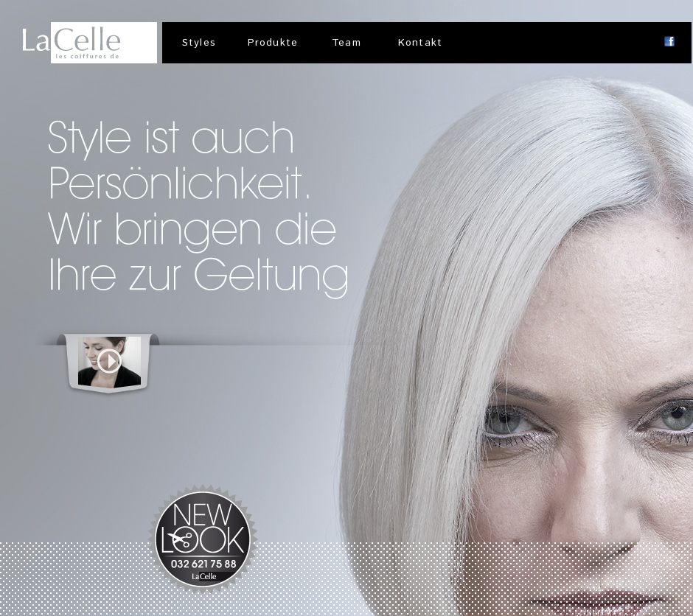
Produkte (273, 43)
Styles (199, 43)
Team (346, 43)
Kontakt (420, 43)
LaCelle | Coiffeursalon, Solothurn (90, 43)
